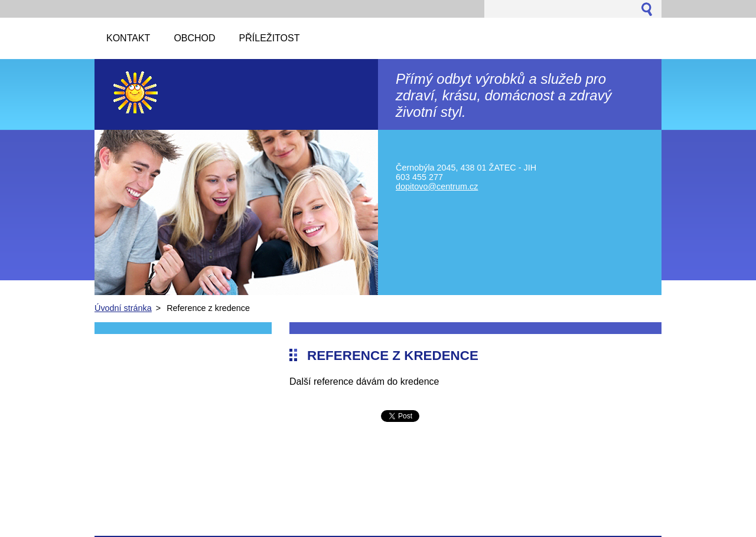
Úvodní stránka (123, 308)
